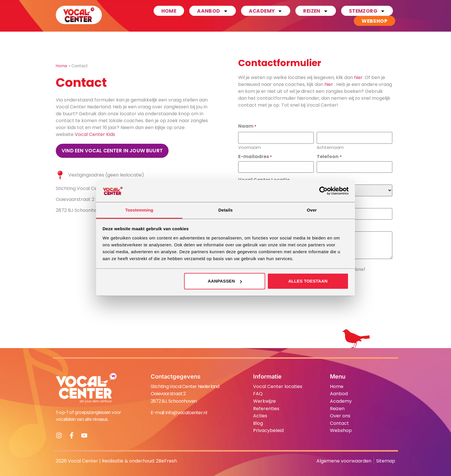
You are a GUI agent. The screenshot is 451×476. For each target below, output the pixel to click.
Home (169, 11)
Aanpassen (225, 281)
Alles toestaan (308, 281)
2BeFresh (166, 461)
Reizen (316, 11)
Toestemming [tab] (139, 210)
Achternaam (330, 147)
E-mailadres (255, 156)
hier (358, 77)
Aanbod (212, 11)
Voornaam (250, 147)
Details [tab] (225, 210)
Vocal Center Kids (95, 134)
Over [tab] (312, 210)
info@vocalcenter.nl (186, 412)
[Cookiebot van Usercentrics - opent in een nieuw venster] (323, 191)
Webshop (374, 21)
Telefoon (329, 156)
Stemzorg (367, 11)
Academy (266, 11)
